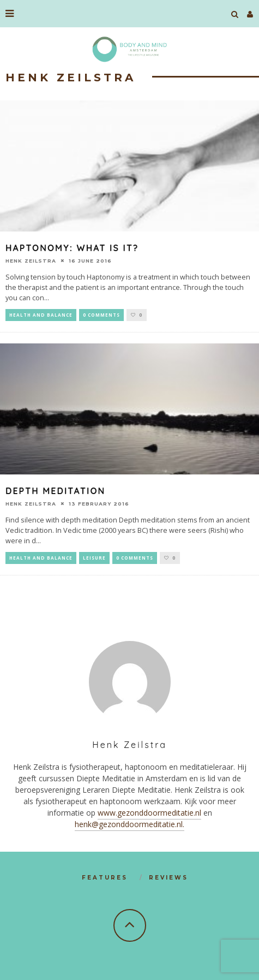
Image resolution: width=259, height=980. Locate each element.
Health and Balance (41, 315)
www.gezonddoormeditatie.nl (149, 813)
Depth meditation (55, 491)
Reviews (168, 878)
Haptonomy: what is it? (72, 248)
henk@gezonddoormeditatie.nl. (129, 824)
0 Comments (101, 315)
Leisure (94, 558)
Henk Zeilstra (31, 261)
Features (105, 878)
